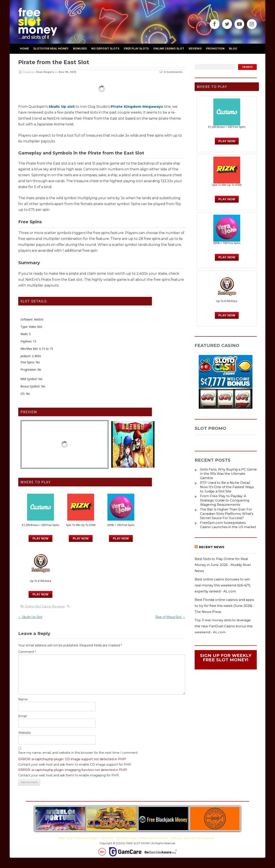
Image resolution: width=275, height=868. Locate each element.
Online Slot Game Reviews (45, 606)
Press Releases (206, 838)
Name (23, 699)
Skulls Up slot (62, 107)
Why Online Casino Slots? (83, 838)
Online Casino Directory (154, 838)
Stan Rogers (45, 72)
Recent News (212, 547)
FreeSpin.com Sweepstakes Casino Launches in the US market (228, 525)
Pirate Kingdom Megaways (137, 107)
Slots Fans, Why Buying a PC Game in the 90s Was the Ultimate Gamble (228, 474)
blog (233, 49)
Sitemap (176, 838)
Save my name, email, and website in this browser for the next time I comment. (78, 753)
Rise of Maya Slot (170, 617)
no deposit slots (105, 49)
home (24, 49)
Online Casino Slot (169, 49)
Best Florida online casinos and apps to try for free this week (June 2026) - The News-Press (225, 606)
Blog (62, 838)
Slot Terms (107, 838)
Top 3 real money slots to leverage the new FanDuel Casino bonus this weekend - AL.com (224, 626)
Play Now (41, 538)
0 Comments (173, 72)
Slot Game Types (126, 838)
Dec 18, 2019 (67, 72)
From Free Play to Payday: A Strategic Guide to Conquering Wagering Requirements (225, 500)
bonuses (80, 49)
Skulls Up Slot (30, 617)
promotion (215, 49)
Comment (27, 652)
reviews (195, 49)
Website (24, 733)
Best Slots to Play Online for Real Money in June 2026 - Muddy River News (223, 565)
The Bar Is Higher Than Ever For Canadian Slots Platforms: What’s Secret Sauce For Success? (227, 514)
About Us (189, 838)
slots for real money (51, 49)
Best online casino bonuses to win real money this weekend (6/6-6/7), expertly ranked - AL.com (223, 585)
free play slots (136, 49)
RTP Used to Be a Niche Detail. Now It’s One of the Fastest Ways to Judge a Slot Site (227, 487)
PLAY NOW (81, 538)
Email (22, 716)
